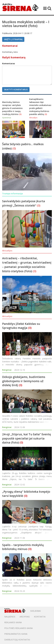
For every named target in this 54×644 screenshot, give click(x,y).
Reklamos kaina (13, 622)
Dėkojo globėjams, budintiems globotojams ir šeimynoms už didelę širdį (24, 381)
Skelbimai (35, 611)
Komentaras (9, 63)
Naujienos (10, 617)
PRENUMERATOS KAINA (16, 634)
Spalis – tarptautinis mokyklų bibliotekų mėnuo (23, 547)
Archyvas (25, 617)
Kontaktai (40, 617)
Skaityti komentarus (16, 89)
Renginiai (7, 370)
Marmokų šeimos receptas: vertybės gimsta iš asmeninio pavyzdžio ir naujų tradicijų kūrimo (12, 108)
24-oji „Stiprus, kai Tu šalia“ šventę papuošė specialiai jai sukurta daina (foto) (27, 438)
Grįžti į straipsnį (13, 39)
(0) (20, 114)
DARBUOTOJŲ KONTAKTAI (17, 640)
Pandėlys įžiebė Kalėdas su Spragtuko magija (21, 326)
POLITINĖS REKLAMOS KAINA (19, 628)
